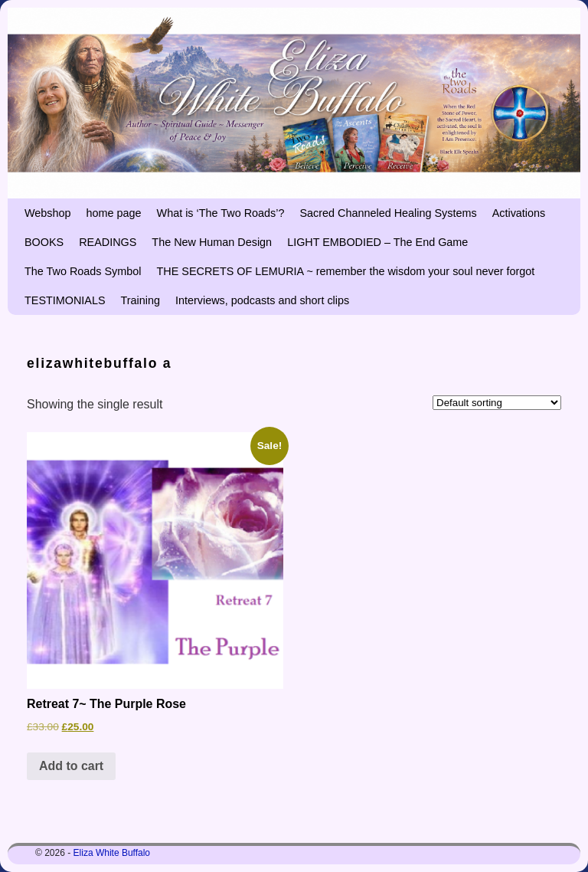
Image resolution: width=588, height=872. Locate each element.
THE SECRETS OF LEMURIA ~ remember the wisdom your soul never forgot (346, 271)
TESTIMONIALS (65, 300)
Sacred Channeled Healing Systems (388, 213)
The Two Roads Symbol (83, 271)
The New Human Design (212, 242)
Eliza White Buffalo (112, 853)
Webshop (48, 213)
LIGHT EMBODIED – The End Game (377, 242)
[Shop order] (497, 403)
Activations (519, 213)
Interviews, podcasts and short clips (262, 300)
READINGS (108, 242)
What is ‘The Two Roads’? (221, 213)
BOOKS (44, 242)
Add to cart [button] (71, 766)
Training (140, 300)
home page (114, 213)
